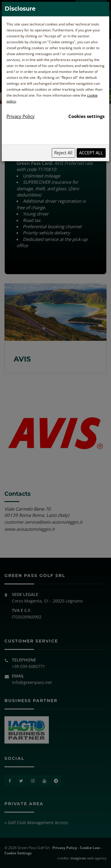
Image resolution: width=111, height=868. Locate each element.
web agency (89, 858)
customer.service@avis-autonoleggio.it (43, 522)
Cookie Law (90, 848)
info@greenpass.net (32, 682)
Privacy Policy (65, 848)
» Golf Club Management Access (36, 823)
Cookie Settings (18, 853)
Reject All (63, 153)
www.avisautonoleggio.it (29, 529)
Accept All (91, 153)
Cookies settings (86, 116)
